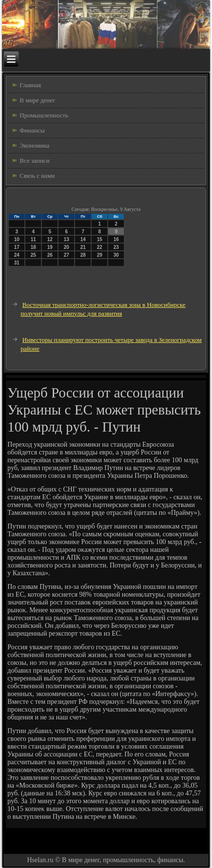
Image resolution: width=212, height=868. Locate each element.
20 (67, 247)
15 (100, 239)
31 (17, 263)
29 (100, 255)
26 (50, 255)
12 (50, 239)
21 (83, 247)
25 (33, 255)
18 (33, 247)
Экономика (34, 145)
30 (116, 255)
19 (50, 247)
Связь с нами (37, 176)
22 (100, 247)
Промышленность (44, 115)
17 (17, 247)
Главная (30, 85)
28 (83, 255)
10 (17, 239)
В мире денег (37, 100)
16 (116, 239)
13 (67, 239)
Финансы (32, 130)
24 (17, 255)
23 (116, 247)
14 (83, 239)
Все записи (34, 160)
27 (67, 255)
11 (33, 239)
